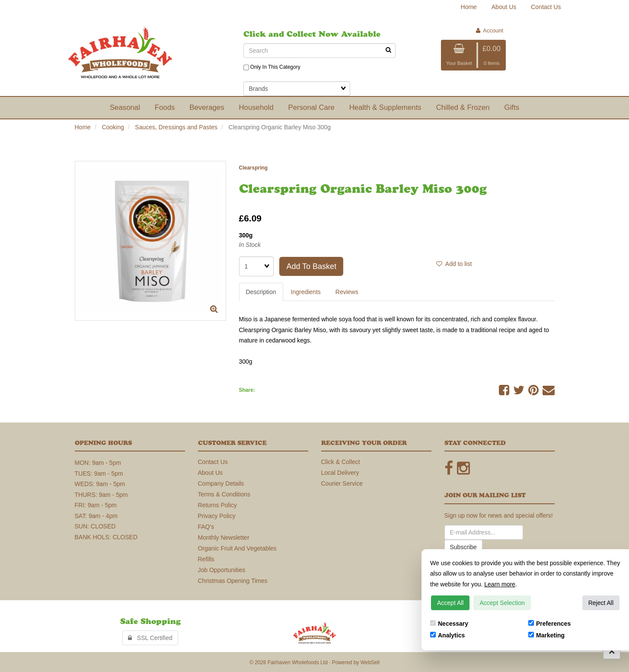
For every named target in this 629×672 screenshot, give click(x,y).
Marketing (546, 635)
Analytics (447, 635)
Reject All (601, 603)
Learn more (500, 584)
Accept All (450, 603)
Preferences (549, 624)
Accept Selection (502, 603)
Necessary (449, 624)
